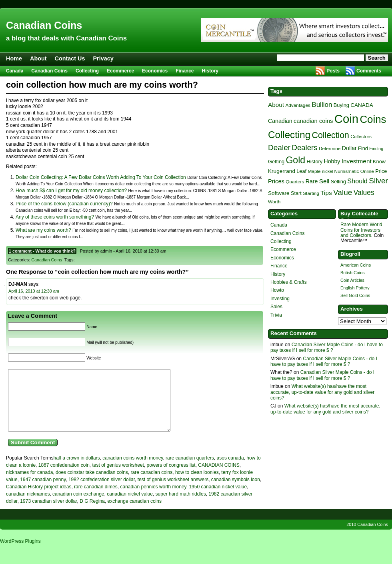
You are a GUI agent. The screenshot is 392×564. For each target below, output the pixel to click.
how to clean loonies (197, 484)
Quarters (295, 182)
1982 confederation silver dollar (102, 492)
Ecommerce (120, 71)
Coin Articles (352, 280)
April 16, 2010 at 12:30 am (34, 291)
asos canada (230, 470)
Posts (333, 71)
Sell (324, 181)
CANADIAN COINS (219, 477)
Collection (331, 135)
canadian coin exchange (78, 506)
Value (343, 192)
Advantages (298, 105)
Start (296, 193)
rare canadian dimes (96, 499)
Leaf (301, 171)
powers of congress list (171, 477)
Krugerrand (282, 171)
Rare (312, 181)
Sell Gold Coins (355, 295)
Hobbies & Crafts (289, 282)
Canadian (280, 121)
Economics (155, 71)
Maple (314, 171)
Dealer (279, 148)
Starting (311, 193)
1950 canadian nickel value (218, 499)
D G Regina (92, 513)
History (210, 71)
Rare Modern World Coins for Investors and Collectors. (361, 230)
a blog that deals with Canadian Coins (66, 38)
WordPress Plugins (20, 553)
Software (279, 193)
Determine (330, 149)
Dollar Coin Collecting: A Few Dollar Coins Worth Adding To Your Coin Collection (101, 177)
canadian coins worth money (133, 470)
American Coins (356, 265)
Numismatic (347, 171)
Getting (276, 162)
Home (14, 58)
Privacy (103, 58)
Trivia (276, 315)
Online (367, 171)
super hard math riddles (181, 506)
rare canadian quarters (190, 470)
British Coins (353, 273)
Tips (326, 193)
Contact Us (70, 58)
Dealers (304, 148)
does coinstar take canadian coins (92, 484)
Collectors (361, 136)
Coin (346, 119)
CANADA (362, 105)
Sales (276, 307)
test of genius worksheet (118, 477)
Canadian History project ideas (39, 499)
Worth (274, 202)
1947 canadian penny (43, 492)
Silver (378, 181)
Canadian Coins (44, 25)
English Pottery (355, 288)
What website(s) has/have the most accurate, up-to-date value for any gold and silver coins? (322, 392)
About (38, 58)
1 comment (20, 251)
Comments (369, 71)
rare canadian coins (152, 484)
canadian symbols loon (236, 492)
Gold (295, 160)
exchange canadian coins (135, 513)
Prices (276, 181)
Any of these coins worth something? (55, 217)
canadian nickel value (130, 506)
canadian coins (313, 121)
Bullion (322, 105)
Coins (373, 119)
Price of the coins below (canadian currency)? (64, 204)
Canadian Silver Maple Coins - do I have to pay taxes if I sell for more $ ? (327, 347)
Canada (15, 71)
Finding (376, 149)
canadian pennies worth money (153, 499)
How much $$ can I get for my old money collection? (71, 191)
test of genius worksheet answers (173, 492)
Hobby (332, 161)
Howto (277, 290)
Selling (338, 182)
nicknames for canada (29, 484)
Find (363, 148)
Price (381, 171)
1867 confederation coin (64, 477)
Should (357, 181)
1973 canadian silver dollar (48, 513)
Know (379, 162)
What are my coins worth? (43, 230)
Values (364, 193)
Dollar (349, 148)
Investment (357, 161)
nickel (327, 171)
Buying (341, 105)
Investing (280, 299)
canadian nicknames (28, 506)
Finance (185, 71)
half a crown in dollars (77, 470)
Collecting (87, 71)
